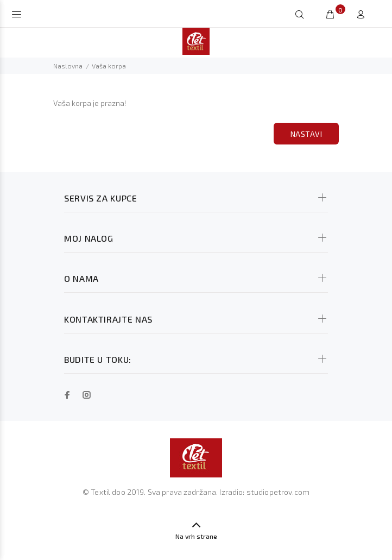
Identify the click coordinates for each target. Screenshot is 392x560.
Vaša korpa (109, 66)
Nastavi (306, 134)
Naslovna (68, 66)
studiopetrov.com (278, 492)
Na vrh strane (196, 536)
